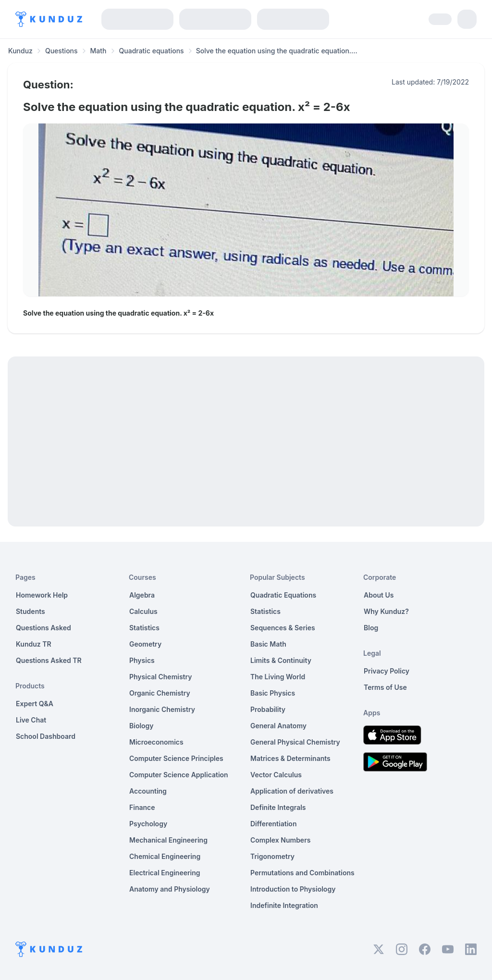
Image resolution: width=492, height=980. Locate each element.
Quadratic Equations (283, 595)
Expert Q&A (35, 704)
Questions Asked (43, 628)
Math (98, 51)
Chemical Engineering (165, 856)
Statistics (144, 628)
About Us (379, 595)
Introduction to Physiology (293, 889)
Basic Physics (273, 693)
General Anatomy (278, 726)
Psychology (148, 824)
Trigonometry (272, 856)
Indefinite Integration (284, 905)
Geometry (145, 644)
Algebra (142, 595)
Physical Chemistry (161, 677)
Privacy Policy (387, 671)
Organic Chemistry (160, 693)
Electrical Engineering (165, 873)
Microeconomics (156, 742)
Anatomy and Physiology (170, 889)
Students (31, 611)
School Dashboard (46, 736)
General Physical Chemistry (295, 742)
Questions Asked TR (49, 660)
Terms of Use (385, 687)
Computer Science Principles (176, 758)
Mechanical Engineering (168, 840)
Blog (371, 628)
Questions (61, 51)
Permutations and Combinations (302, 873)
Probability (268, 709)
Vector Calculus (276, 775)
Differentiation (273, 824)
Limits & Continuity (281, 660)
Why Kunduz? (386, 611)
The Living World (278, 677)
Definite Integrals (278, 807)
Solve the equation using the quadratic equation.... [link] (277, 51)
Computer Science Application (179, 775)
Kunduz (20, 51)
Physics (142, 660)
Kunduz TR (34, 644)
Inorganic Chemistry (162, 709)
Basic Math (268, 644)
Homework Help (42, 595)
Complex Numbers (280, 840)
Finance (142, 807)
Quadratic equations (152, 51)
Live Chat (31, 720)
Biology (141, 726)
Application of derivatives (292, 791)
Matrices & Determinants (290, 758)
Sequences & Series (283, 628)
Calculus (143, 611)
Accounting (148, 791)
